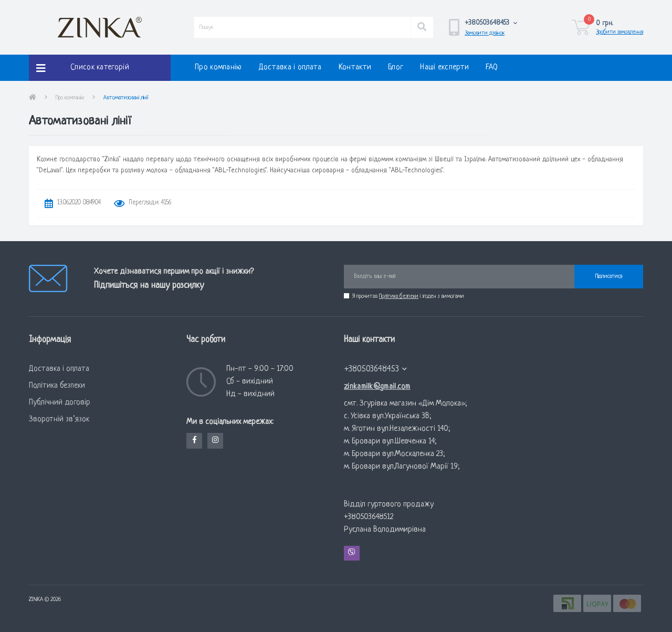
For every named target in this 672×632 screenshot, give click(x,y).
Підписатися (609, 276)
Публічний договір (60, 403)
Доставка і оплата (290, 68)
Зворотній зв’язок (59, 419)
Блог (396, 68)
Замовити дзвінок (485, 33)
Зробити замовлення (619, 32)
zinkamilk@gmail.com (377, 387)
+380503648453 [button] (376, 369)
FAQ (492, 68)
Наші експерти (444, 68)
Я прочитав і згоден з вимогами (408, 296)
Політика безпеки (399, 296)
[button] (491, 23)
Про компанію (218, 68)
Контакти (355, 68)
